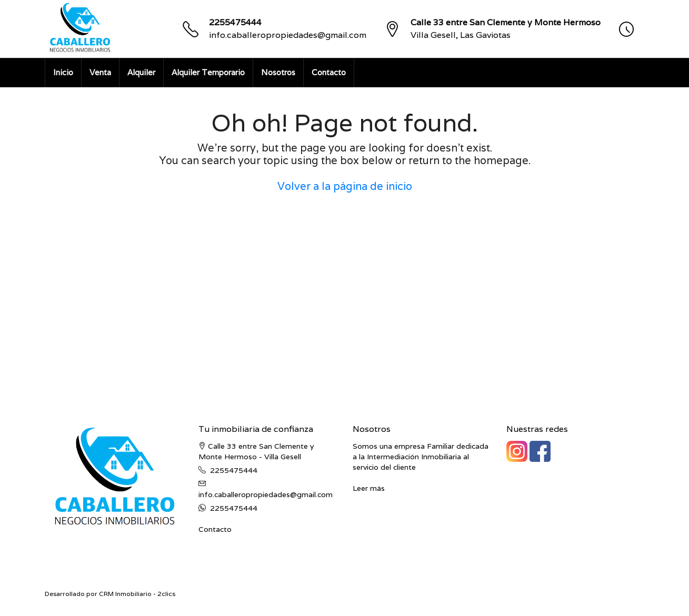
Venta (100, 72)
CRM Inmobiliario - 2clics (137, 594)
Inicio (63, 72)
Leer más (369, 488)
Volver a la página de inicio (345, 186)
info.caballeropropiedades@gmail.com (288, 35)
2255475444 (235, 22)
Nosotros (278, 72)
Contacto (329, 72)
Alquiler (141, 72)
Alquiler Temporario (208, 72)
